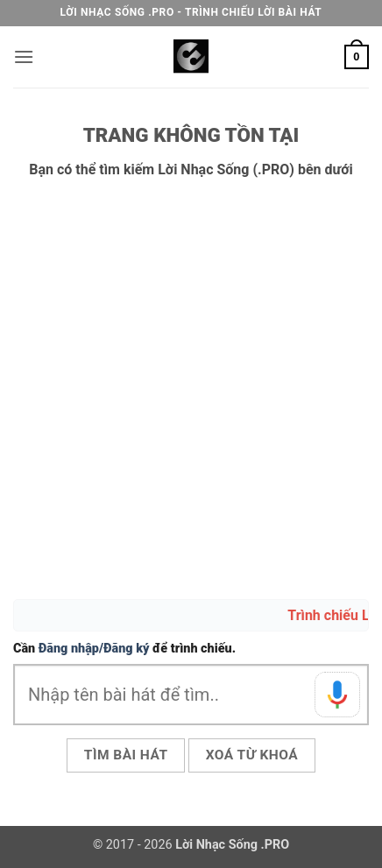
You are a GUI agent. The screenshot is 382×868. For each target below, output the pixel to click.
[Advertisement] (191, 390)
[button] (24, 56)
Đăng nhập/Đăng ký (94, 649)
